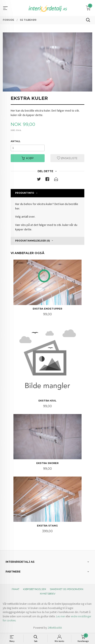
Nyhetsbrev (48, 594)
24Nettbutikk (55, 628)
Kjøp (28, 158)
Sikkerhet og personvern (66, 589)
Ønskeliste (67, 158)
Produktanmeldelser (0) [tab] (32, 241)
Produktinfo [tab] (25, 193)
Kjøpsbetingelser (35, 589)
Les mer (61, 616)
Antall (15, 141)
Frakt (16, 589)
